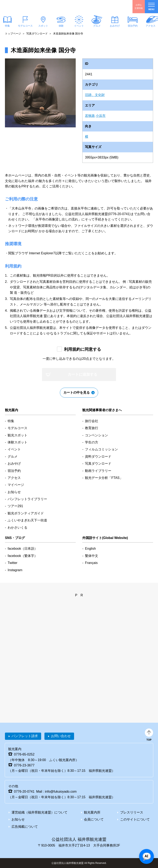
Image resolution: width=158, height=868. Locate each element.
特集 (11, 421)
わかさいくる (17, 528)
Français (91, 563)
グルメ (97, 26)
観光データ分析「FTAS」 (104, 478)
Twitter (12, 563)
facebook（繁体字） (23, 556)
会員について (94, 819)
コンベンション (96, 435)
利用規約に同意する (82, 349)
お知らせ (14, 492)
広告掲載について (25, 827)
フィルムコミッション (101, 449)
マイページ (16, 485)
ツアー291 (15, 506)
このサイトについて (135, 819)
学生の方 (92, 442)
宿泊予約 (133, 26)
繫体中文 (92, 556)
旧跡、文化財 (95, 95)
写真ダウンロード (37, 34)
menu (151, 7)
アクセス (14, 478)
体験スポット (17, 442)
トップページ (13, 34)
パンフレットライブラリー (27, 499)
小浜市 (101, 116)
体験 (61, 26)
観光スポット (17, 435)
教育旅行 (92, 428)
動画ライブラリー (98, 471)
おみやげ (115, 26)
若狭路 (90, 116)
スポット (43, 26)
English (90, 549)
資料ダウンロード (98, 456)
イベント (79, 26)
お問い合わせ (61, 736)
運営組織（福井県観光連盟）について (39, 812)
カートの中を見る (77, 393)
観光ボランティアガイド (26, 513)
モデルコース (25, 26)
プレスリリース (132, 812)
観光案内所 (92, 812)
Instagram (15, 570)
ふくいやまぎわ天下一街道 (27, 520)
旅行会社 (92, 421)
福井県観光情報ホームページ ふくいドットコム (28, 7)
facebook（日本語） (23, 549)
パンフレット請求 (25, 736)
